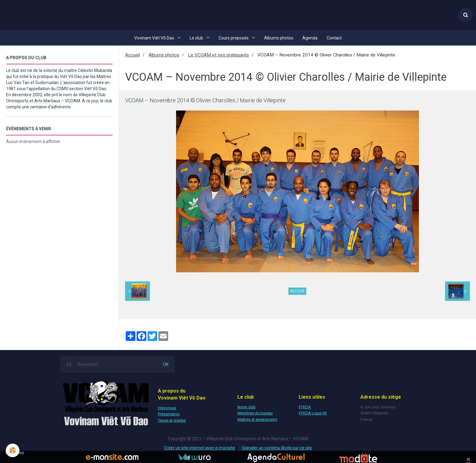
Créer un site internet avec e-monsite (199, 448)
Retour (297, 291)
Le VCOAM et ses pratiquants (218, 55)
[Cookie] (13, 450)
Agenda (310, 38)
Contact (334, 38)
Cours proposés (234, 38)
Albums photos (279, 38)
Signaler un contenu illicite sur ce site (277, 448)
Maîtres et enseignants (257, 419)
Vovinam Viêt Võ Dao (155, 38)
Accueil (133, 55)
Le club (197, 38)
